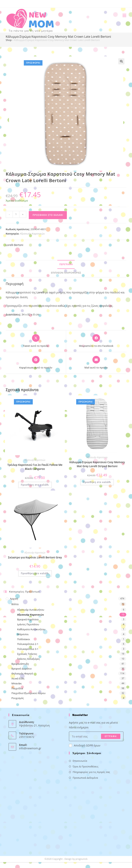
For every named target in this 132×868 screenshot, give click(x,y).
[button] (121, 61)
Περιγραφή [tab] (66, 264)
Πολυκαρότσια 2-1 (28, 644)
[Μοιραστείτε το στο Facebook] (96, 341)
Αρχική (14, 599)
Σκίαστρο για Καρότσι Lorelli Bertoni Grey (35, 557)
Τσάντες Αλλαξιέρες (28, 659)
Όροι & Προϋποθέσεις (86, 766)
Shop (9, 40)
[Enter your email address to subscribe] (96, 736)
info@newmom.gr (30, 748)
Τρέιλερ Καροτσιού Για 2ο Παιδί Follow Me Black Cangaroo (35, 467)
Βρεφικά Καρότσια (28, 619)
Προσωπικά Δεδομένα (85, 778)
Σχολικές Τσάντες (27, 654)
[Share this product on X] (36, 341)
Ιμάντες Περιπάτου (28, 624)
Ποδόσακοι (24, 639)
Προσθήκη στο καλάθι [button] (35, 485)
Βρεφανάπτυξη (20, 664)
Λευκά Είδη (18, 678)
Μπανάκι (17, 683)
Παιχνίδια (17, 688)
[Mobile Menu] (123, 15)
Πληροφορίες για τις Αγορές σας (91, 772)
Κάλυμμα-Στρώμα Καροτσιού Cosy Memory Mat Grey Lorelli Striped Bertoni (97, 464)
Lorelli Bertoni (14, 245)
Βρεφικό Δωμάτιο (22, 669)
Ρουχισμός (18, 698)
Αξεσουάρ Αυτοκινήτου (31, 610)
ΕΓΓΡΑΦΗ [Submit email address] (111, 736)
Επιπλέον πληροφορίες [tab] (66, 273)
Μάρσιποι (23, 634)
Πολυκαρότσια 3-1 (28, 649)
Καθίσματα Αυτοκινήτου (31, 629)
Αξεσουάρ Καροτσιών (32, 234)
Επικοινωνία (80, 761)
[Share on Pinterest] (36, 363)
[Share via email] (96, 363)
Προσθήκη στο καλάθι (48, 215)
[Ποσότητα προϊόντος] (16, 214)
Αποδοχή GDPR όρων (85, 745)
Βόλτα (15, 604)
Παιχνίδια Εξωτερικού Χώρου (28, 693)
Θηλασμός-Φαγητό (22, 673)
